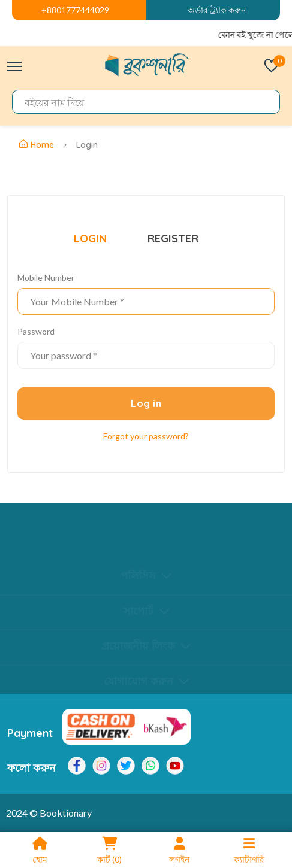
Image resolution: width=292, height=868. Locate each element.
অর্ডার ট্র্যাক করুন (217, 10)
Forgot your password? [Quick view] (146, 436)
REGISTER (173, 239)
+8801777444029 (75, 10)
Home (37, 145)
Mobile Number (46, 277)
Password (36, 331)
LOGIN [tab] (90, 239)
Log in (146, 403)
